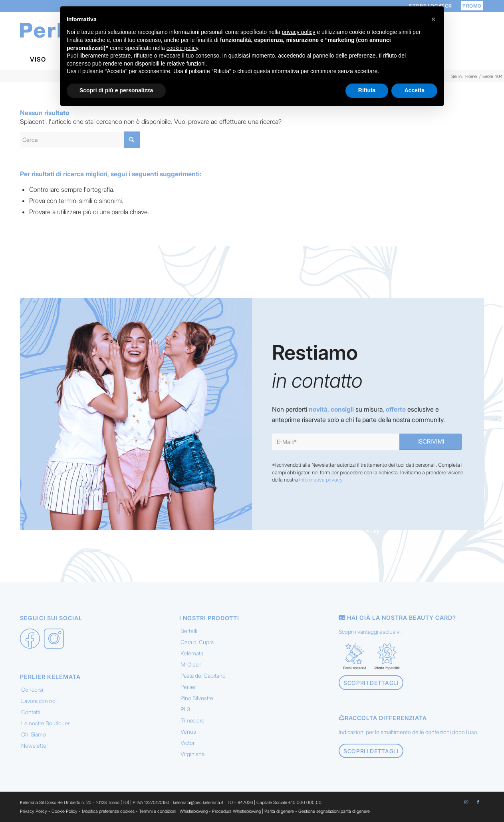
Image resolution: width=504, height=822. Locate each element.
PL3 (185, 709)
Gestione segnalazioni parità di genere (334, 811)
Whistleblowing (194, 811)
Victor (188, 743)
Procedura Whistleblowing (236, 811)
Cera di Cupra (197, 642)
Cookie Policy (64, 811)
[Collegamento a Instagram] (466, 802)
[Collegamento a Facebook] (478, 802)
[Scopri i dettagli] (371, 683)
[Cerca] (80, 140)
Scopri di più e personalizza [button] (116, 90)
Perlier (188, 687)
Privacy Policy (34, 811)
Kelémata (192, 653)
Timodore (192, 720)
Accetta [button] (414, 90)
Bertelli (189, 631)
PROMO (472, 6)
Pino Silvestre (197, 698)
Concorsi (32, 690)
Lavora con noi (39, 701)
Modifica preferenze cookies (108, 811)
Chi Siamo (34, 734)
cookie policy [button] (182, 48)
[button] (433, 19)
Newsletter (35, 745)
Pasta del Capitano (203, 676)
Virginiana (192, 754)
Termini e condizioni (158, 811)
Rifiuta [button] (367, 90)
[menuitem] (470, 6)
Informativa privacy (321, 480)
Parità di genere (279, 811)
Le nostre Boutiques (46, 723)
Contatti (31, 712)
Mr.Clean (191, 664)
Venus (188, 731)
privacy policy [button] (299, 32)
